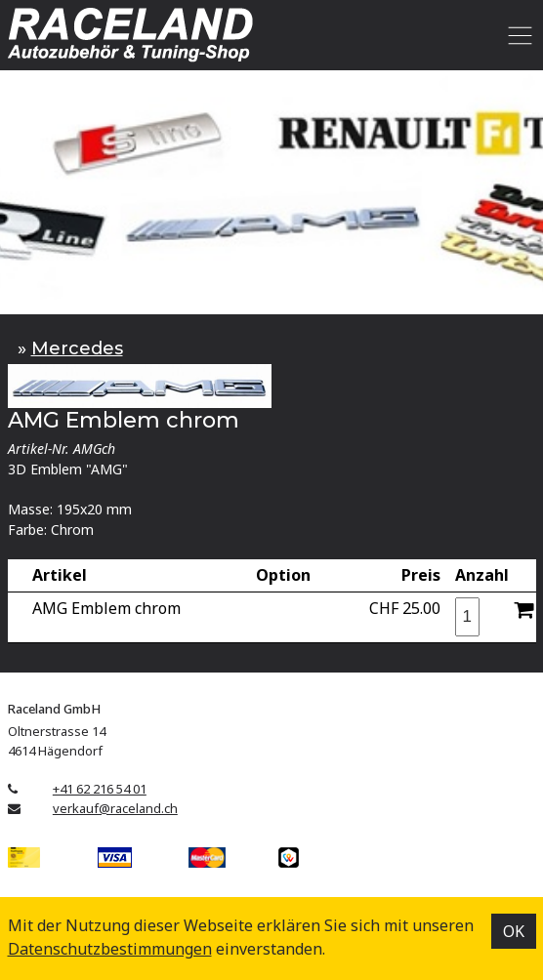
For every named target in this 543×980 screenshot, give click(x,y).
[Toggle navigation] (517, 35)
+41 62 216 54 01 (100, 789)
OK (514, 931)
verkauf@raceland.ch (115, 808)
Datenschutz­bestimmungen (110, 949)
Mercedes (77, 348)
